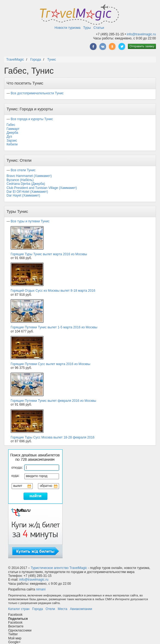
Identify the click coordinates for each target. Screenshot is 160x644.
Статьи (99, 28)
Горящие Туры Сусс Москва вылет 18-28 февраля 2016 (53, 437)
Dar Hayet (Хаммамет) (23, 195)
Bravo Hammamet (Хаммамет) (29, 176)
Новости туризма (68, 28)
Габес (11, 125)
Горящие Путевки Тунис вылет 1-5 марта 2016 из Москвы (54, 327)
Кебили (12, 144)
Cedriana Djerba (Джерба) (26, 184)
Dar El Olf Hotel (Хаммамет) (27, 192)
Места (62, 609)
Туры (87, 28)
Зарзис (12, 141)
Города (37, 609)
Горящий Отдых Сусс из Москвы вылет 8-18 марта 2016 (53, 291)
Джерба (12, 133)
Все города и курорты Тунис (32, 119)
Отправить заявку (142, 46)
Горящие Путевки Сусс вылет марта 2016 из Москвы (50, 364)
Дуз (9, 136)
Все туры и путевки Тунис (30, 221)
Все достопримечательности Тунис (37, 93)
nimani (41, 589)
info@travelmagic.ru (141, 34)
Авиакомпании (81, 609)
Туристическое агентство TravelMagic (59, 568)
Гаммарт (13, 129)
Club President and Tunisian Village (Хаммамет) (42, 188)
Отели (50, 609)
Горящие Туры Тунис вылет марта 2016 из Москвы (49, 254)
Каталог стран (19, 609)
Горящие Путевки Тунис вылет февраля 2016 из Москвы (53, 401)
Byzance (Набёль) (20, 180)
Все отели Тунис (23, 170)
